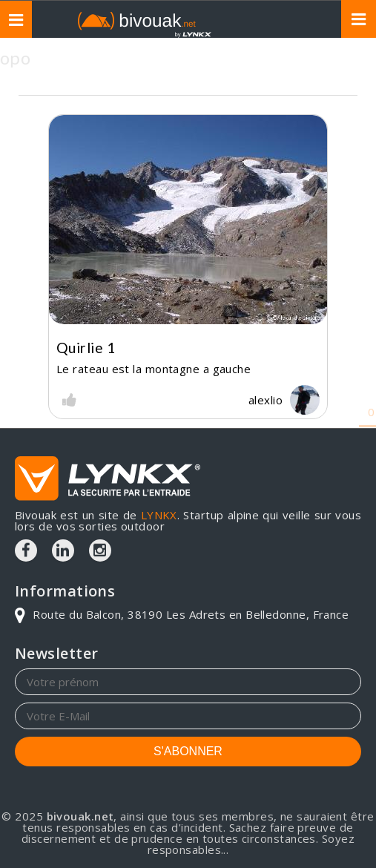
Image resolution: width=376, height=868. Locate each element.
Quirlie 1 (86, 348)
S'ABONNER (188, 751)
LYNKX (159, 515)
